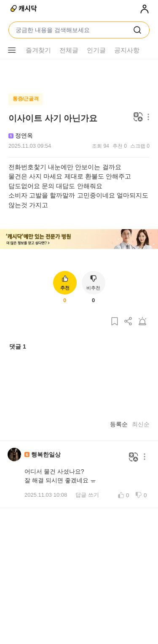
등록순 (119, 424)
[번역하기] (138, 118)
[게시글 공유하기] (129, 322)
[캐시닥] (24, 9)
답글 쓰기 (87, 495)
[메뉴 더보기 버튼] (12, 50)
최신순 (141, 424)
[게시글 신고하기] (142, 322)
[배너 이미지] (79, 240)
